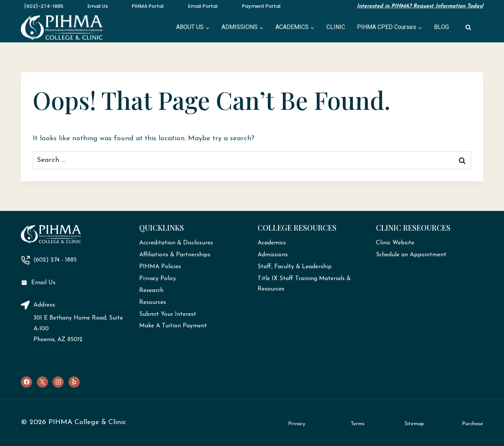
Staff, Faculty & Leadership (295, 267)
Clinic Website (395, 243)
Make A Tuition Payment (173, 326)
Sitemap (414, 424)
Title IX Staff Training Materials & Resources (304, 284)
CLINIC (336, 27)
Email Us (98, 6)
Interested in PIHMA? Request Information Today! (420, 6)
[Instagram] (58, 382)
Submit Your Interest (168, 314)
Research (151, 291)
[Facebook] (26, 382)
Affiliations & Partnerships (175, 255)
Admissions (273, 255)
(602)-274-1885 (44, 6)
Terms (358, 424)
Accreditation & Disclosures (176, 243)
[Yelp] (74, 382)
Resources (153, 302)
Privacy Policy (158, 279)
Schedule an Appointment (411, 255)
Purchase (473, 424)
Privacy (297, 424)
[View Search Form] (468, 28)
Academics (272, 243)
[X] (42, 382)
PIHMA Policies (160, 267)
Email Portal (203, 6)
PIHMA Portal (148, 6)
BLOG (441, 27)
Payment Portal (261, 6)
